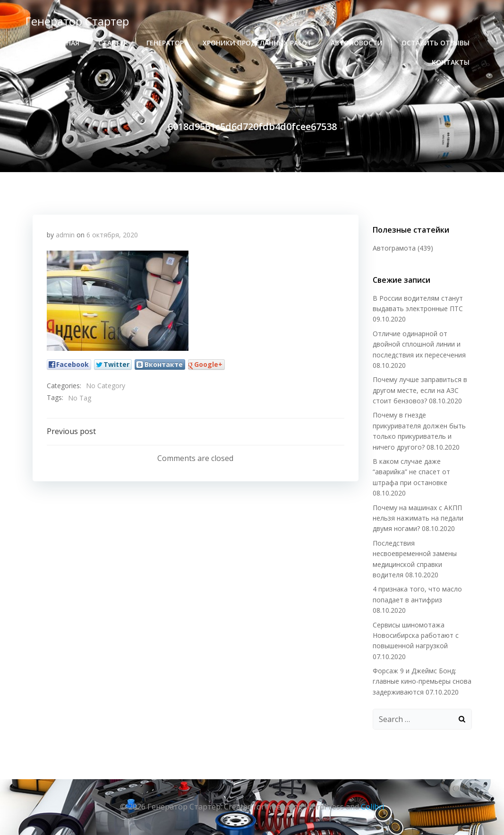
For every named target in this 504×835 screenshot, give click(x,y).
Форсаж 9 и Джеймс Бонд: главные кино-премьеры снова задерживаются (422, 681)
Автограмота (394, 248)
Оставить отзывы (436, 43)
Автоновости (357, 43)
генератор (165, 43)
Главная (64, 43)
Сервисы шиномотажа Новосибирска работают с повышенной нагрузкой (416, 635)
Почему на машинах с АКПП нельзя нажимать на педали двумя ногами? (418, 518)
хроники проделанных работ (257, 43)
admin (65, 235)
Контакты (451, 62)
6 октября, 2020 (112, 235)
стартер (113, 43)
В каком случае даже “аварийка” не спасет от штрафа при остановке (411, 472)
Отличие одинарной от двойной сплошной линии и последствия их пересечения (419, 344)
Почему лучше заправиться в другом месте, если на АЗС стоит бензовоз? (420, 390)
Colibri (372, 807)
